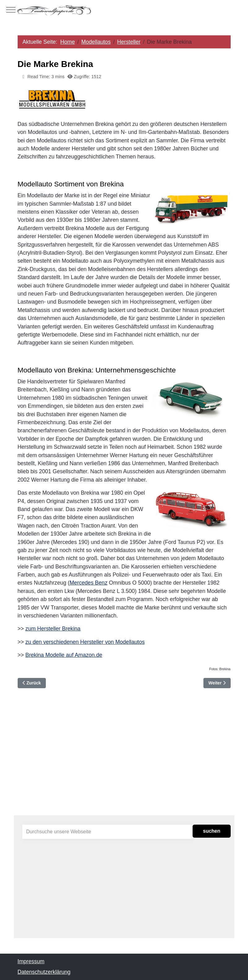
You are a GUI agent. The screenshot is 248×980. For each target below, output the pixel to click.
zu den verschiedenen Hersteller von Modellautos (85, 642)
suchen (211, 831)
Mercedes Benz (89, 583)
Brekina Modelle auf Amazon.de (64, 655)
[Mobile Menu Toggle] (11, 10)
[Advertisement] (124, 761)
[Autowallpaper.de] (124, 10)
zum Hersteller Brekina (53, 629)
